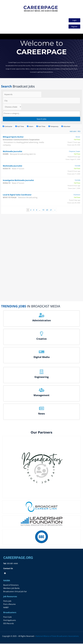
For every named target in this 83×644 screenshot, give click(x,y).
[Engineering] (42, 372)
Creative (41, 339)
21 (51, 210)
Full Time (20, 127)
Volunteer (66, 127)
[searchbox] (41, 114)
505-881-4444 (12, 564)
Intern (30, 127)
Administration (42, 321)
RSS (79, 132)
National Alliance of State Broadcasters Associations (57, 636)
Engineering (42, 377)
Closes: (69, 145)
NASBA (7, 581)
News (41, 414)
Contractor (7, 127)
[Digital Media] (42, 352)
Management (41, 396)
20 (47, 210)
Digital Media (42, 357)
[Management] (42, 390)
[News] (42, 409)
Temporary (53, 127)
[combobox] (41, 114)
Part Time (41, 127)
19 (43, 210)
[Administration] (42, 316)
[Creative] (42, 334)
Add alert (73, 132)
